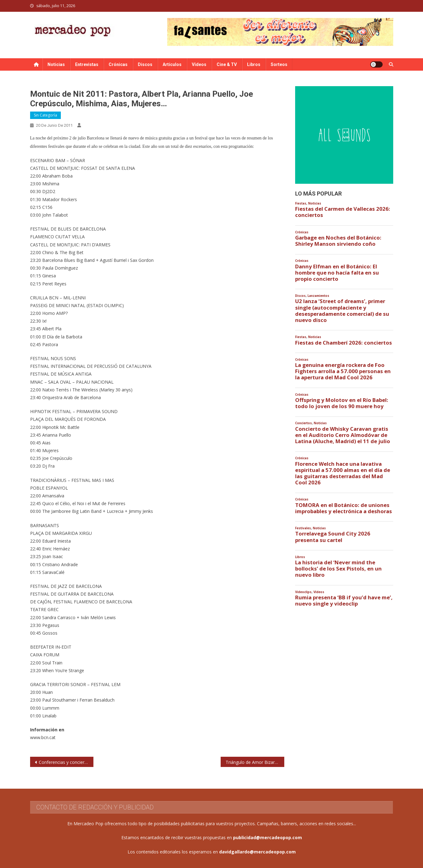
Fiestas (301, 203)
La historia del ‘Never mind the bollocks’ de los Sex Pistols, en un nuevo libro (338, 569)
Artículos (172, 64)
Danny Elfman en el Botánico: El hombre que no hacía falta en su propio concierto (337, 273)
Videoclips (303, 592)
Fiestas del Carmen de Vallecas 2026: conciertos (343, 212)
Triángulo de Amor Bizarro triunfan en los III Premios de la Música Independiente (255, 762)
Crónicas (118, 64)
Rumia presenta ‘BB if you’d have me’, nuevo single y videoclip (344, 601)
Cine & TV (227, 64)
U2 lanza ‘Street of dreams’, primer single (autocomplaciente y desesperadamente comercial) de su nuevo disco (342, 311)
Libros (254, 64)
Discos (145, 64)
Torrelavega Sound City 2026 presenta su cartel (333, 537)
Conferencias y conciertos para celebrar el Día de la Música (66, 762)
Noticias (56, 64)
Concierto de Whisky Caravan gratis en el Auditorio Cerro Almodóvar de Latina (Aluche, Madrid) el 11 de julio (343, 435)
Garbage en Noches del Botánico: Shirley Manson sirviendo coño (338, 241)
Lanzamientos (318, 296)
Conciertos (304, 423)
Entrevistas (87, 64)
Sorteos (279, 64)
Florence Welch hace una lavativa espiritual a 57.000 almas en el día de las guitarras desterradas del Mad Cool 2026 (343, 473)
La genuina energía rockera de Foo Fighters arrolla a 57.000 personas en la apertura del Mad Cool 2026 (343, 371)
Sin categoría (45, 115)
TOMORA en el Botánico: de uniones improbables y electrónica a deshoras (344, 508)
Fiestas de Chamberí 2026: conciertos (344, 343)
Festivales (303, 528)
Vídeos (199, 64)
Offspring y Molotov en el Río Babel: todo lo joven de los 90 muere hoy (342, 403)
